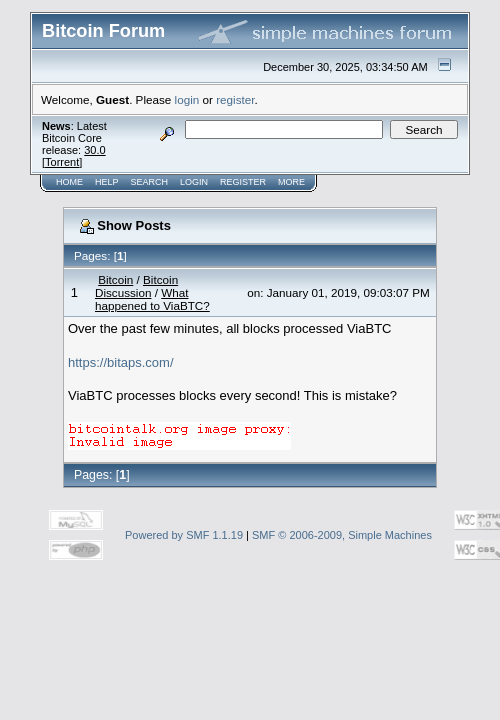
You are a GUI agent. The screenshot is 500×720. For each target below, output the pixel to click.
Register (243, 182)
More (291, 182)
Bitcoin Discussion (136, 286)
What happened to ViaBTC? (152, 299)
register (235, 99)
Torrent (62, 162)
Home (69, 182)
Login (194, 182)
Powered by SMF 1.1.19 (184, 535)
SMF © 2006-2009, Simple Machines (342, 535)
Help (107, 182)
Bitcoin (115, 279)
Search (150, 182)
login (187, 99)
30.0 (94, 150)
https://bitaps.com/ (121, 362)
